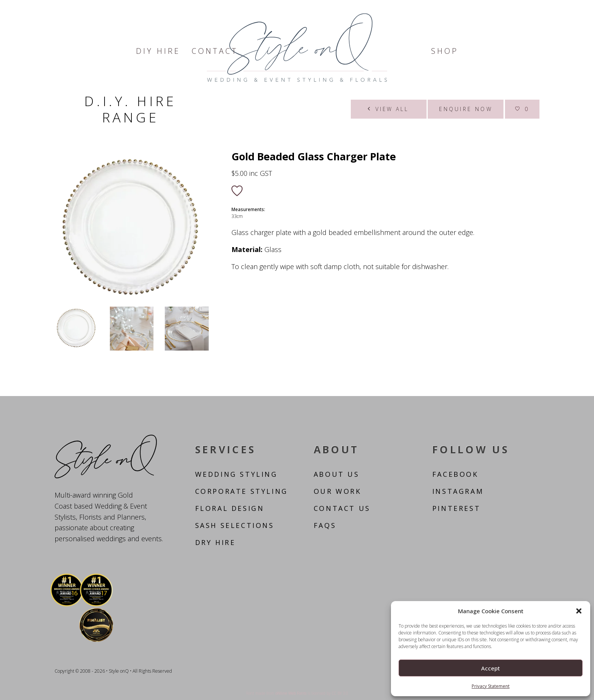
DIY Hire (158, 51)
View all (389, 109)
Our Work (338, 491)
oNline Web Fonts (291, 693)
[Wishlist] (522, 109)
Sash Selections (235, 525)
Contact (215, 51)
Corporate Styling (242, 491)
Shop (445, 51)
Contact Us (342, 508)
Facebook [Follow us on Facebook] (455, 474)
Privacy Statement (491, 686)
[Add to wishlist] (237, 191)
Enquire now (465, 109)
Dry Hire (215, 542)
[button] (579, 611)
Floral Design (230, 508)
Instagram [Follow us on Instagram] (458, 491)
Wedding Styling (236, 474)
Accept (491, 668)
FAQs (325, 525)
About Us (337, 474)
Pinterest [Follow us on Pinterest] (456, 508)
